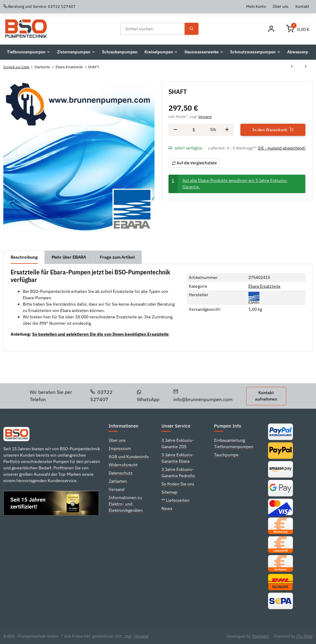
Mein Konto (256, 6)
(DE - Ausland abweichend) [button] (282, 148)
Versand (205, 116)
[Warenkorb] (298, 29)
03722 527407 (101, 396)
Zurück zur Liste (16, 67)
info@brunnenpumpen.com (203, 396)
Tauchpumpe (226, 455)
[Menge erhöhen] (227, 130)
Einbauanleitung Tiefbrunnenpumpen (234, 443)
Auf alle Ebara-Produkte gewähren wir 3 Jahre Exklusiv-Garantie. (235, 184)
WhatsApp (148, 396)
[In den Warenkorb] (273, 130)
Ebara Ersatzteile (264, 286)
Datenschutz (121, 473)
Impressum (120, 448)
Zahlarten (118, 481)
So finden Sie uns (178, 484)
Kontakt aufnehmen (266, 396)
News (167, 508)
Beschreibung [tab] (24, 257)
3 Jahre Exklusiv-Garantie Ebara (178, 458)
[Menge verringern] (175, 130)
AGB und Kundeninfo (129, 457)
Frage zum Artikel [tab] (117, 257)
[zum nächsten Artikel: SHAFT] (306, 67)
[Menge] (194, 130)
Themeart (261, 636)
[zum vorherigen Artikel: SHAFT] (292, 67)
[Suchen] (153, 29)
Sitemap (169, 492)
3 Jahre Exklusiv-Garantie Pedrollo (178, 473)
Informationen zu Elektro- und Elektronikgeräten (126, 504)
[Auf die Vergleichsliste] (194, 163)
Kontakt (302, 6)
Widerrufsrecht (123, 465)
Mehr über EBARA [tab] (69, 257)
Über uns (280, 6)
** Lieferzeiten (175, 500)
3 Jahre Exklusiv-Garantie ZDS (178, 443)
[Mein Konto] (271, 29)
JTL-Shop (304, 636)
